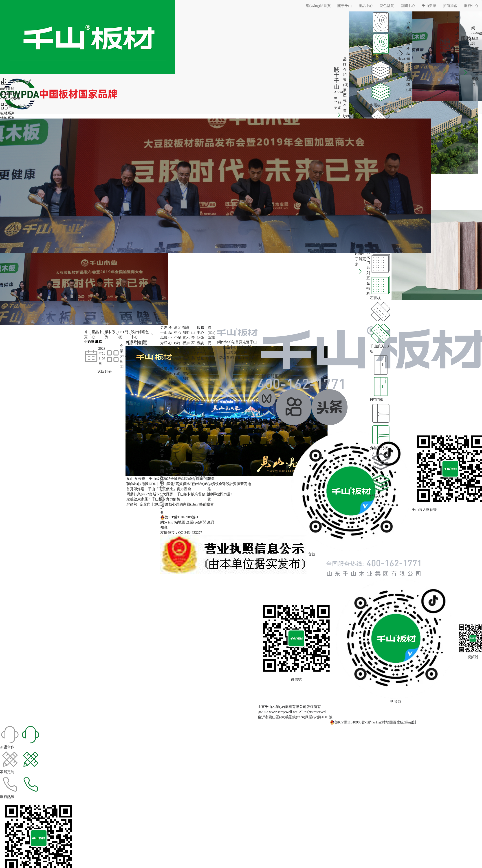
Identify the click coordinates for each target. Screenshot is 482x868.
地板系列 (7, 118)
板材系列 (7, 113)
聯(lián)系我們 (244, 357)
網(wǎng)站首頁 (318, 6)
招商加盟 (450, 6)
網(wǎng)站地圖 (173, 522)
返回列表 (105, 371)
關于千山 (345, 6)
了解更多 (339, 108)
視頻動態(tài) (409, 79)
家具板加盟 (457, 53)
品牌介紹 (7, 88)
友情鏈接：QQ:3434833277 (181, 533)
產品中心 (366, 6)
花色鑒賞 (387, 6)
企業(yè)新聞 (409, 33)
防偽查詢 (226, 357)
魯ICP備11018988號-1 (179, 517)
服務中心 (471, 6)
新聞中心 (408, 6)
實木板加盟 (457, 28)
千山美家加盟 (186, 374)
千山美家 (429, 6)
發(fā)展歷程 (346, 90)
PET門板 (123, 334)
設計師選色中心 (140, 334)
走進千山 (11, 81)
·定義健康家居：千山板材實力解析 (153, 499)
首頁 (86, 334)
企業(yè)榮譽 (346, 116)
